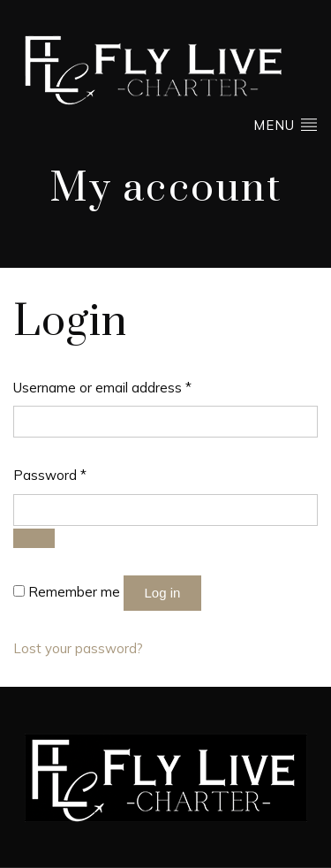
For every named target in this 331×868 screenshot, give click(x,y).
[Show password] (34, 538)
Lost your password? (78, 648)
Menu (286, 124)
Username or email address (102, 386)
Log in (163, 593)
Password (50, 474)
